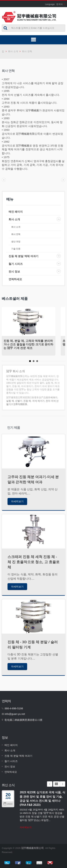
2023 (8, 804)
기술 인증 (16, 249)
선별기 (19, 401)
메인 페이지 (16, 212)
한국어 (59, 4)
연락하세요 (15, 279)
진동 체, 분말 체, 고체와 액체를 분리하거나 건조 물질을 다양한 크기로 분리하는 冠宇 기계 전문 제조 (28, 344)
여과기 (54, 397)
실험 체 (10, 401)
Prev (50, 784)
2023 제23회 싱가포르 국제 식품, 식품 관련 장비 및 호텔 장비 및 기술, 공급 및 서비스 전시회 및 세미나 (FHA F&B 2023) (42, 798)
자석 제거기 (39, 401)
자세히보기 (17, 501)
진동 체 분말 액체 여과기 (23, 256)
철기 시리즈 (16, 264)
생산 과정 (16, 242)
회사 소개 (13, 51)
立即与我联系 (20, 404)
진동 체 (27, 401)
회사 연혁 (27, 51)
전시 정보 (14, 271)
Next (63, 784)
